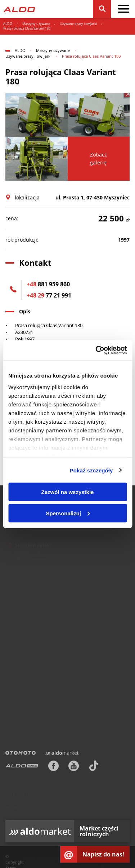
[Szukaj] (102, 9)
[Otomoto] (21, 754)
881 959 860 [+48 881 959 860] (48, 284)
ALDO (8, 24)
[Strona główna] (19, 9)
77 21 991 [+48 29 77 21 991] (49, 295)
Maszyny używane (36, 24)
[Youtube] (74, 767)
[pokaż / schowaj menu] (124, 9)
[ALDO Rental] (22, 767)
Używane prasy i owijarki (78, 24)
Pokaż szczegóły (91, 470)
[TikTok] (94, 767)
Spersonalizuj (68, 513)
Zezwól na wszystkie (68, 492)
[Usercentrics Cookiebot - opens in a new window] (96, 350)
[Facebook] (53, 767)
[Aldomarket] (62, 754)
